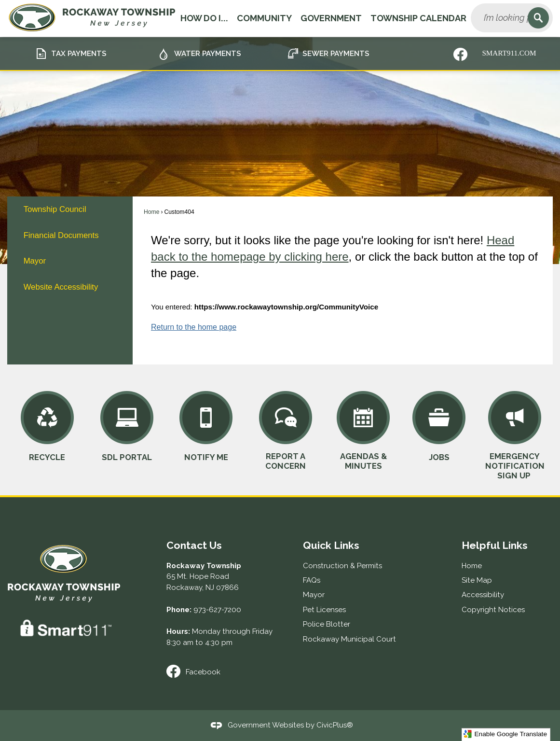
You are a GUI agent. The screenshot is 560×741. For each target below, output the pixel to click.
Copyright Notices (493, 610)
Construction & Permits (342, 566)
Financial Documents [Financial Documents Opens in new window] (61, 235)
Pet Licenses (324, 610)
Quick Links (331, 545)
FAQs (312, 580)
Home (151, 212)
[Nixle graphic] (460, 54)
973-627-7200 (217, 610)
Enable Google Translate (505, 734)
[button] (538, 18)
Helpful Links (495, 545)
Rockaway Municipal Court (349, 639)
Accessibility (483, 595)
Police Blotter (327, 624)
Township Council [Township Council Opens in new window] (55, 209)
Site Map (477, 580)
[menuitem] (70, 209)
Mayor (35, 261)
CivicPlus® (335, 725)
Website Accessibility (61, 287)
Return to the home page (194, 327)
